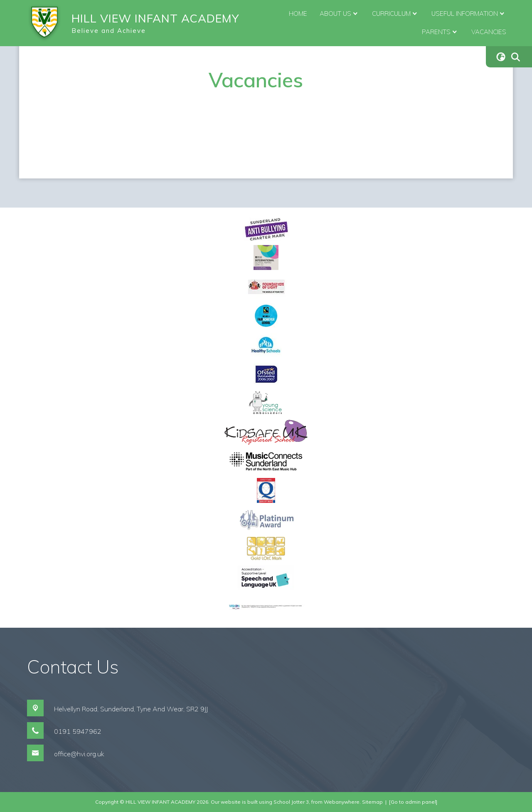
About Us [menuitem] (340, 14)
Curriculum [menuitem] (395, 14)
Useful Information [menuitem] (469, 14)
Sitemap (372, 802)
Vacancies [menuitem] (489, 32)
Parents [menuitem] (440, 32)
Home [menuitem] (298, 14)
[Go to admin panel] (413, 802)
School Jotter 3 (291, 802)
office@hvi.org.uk (79, 754)
